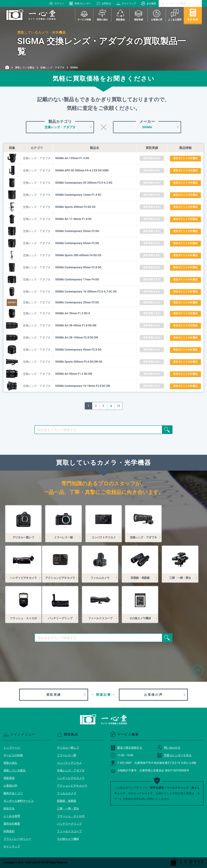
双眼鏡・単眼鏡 (67, 801)
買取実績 (54, 695)
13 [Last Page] (118, 406)
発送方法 (9, 808)
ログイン (57, 3)
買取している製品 (14, 770)
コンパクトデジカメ (69, 763)
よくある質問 (12, 816)
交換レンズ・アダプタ (71, 770)
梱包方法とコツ (13, 793)
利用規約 (9, 831)
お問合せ (104, 3)
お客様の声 (153, 695)
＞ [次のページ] (111, 406)
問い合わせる (169, 748)
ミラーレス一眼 (67, 755)
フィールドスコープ (69, 831)
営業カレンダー (80, 3)
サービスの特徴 (13, 755)
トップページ (12, 748)
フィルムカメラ (67, 793)
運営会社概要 (12, 824)
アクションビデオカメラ (72, 786)
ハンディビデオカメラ (71, 778)
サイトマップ (126, 3)
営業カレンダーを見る (174, 755)
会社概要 (149, 3)
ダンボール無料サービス (19, 801)
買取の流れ (10, 763)
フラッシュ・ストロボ (71, 816)
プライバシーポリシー (17, 839)
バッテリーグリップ (69, 824)
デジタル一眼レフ (68, 748)
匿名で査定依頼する (126, 748)
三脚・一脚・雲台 (68, 808)
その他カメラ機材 (68, 839)
